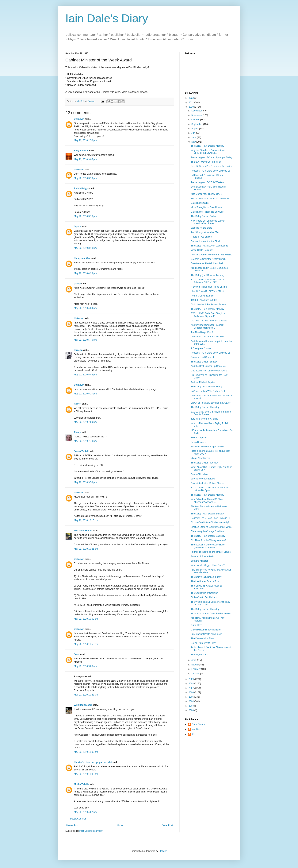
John (77, 654)
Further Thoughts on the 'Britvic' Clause (211, 552)
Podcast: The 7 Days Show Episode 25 (211, 353)
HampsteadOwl (82, 258)
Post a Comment (79, 819)
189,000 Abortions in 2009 (204, 300)
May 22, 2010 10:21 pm (86, 549)
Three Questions (199, 655)
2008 (192, 684)
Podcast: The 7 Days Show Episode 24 (211, 518)
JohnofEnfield (82, 451)
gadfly (77, 284)
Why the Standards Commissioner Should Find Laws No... (208, 152)
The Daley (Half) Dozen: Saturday (208, 536)
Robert (78, 404)
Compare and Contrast (202, 357)
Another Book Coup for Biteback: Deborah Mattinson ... (207, 326)
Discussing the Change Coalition (207, 531)
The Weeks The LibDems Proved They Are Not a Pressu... (210, 603)
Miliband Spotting (200, 438)
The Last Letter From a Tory (205, 581)
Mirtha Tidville (82, 784)
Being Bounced (199, 442)
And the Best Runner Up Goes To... (209, 366)
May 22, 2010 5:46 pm (85, 340)
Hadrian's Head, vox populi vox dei (93, 762)
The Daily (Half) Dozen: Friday (206, 577)
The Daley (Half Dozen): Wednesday (209, 246)
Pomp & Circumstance (202, 296)
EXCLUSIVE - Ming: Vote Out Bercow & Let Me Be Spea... (211, 489)
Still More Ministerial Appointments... (209, 447)
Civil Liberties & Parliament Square (208, 304)
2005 (192, 697)
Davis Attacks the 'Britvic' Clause (207, 483)
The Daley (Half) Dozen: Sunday (207, 514)
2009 (192, 679)
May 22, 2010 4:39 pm (85, 308)
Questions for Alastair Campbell (207, 263)
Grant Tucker (198, 724)
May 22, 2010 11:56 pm (86, 644)
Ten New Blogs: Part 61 (203, 332)
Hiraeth (78, 350)
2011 (192, 103)
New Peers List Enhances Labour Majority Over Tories (208, 222)
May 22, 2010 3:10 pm (85, 178)
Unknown (79, 119)
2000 (192, 710)
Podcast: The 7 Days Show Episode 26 (211, 171)
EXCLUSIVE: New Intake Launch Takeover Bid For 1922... (208, 281)
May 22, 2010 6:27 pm (85, 394)
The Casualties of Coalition (204, 593)
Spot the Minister (199, 561)
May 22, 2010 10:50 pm (86, 619)
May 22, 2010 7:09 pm (85, 422)
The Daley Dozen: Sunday (204, 362)
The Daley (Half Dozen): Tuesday (208, 275)
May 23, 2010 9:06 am (85, 666)
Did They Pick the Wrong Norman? (208, 540)
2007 (192, 688)
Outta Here (196, 625)
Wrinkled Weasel (83, 705)
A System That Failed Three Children (209, 287)
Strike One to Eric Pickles (204, 597)
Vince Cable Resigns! (202, 250)
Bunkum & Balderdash (202, 556)
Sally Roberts (81, 151)
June (194, 138)
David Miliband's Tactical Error (206, 630)
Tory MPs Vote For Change (204, 419)
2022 (192, 98)
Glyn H (78, 227)
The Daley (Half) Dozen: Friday (206, 387)
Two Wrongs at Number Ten (205, 232)
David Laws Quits (200, 203)
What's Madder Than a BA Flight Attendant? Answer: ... (207, 501)
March (195, 665)
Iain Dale (196, 729)
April (194, 660)
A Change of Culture (201, 348)
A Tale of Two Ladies (201, 237)
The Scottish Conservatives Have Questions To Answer (208, 546)
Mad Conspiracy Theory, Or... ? (207, 194)
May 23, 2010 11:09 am (86, 752)
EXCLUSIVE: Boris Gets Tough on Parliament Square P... (208, 315)
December (197, 111)
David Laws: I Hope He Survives (207, 212)
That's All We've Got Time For (206, 162)
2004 (192, 701)
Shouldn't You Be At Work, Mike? (207, 291)
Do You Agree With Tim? (203, 643)
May (194, 142)
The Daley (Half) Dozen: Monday (207, 146)
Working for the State (202, 228)
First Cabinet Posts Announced (206, 634)
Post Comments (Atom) (91, 831)
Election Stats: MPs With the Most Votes (211, 527)
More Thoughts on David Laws (206, 207)
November (197, 115)
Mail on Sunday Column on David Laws (211, 199)
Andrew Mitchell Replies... (204, 382)
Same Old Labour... (201, 474)
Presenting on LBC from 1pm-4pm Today (211, 157)
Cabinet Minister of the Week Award (209, 371)
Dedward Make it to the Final (205, 241)
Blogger (163, 851)
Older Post (167, 825)
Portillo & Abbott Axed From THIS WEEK (211, 255)
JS (193, 734)
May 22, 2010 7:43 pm (85, 441)
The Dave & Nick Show (202, 638)
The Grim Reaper (83, 531)
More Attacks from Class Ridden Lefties (211, 614)
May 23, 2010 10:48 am (86, 695)
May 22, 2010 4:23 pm (85, 273)
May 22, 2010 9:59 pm (85, 482)
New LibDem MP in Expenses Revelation (212, 166)
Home (120, 825)
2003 (192, 706)
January (196, 674)
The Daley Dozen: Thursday (205, 407)
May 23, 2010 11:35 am (86, 774)
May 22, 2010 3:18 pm (85, 216)
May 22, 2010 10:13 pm (86, 520)
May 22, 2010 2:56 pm (85, 140)
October (196, 120)
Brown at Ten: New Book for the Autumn (211, 403)
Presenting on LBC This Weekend (208, 182)
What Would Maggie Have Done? (208, 565)
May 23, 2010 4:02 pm (85, 812)
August (195, 129)
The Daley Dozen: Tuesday (205, 463)
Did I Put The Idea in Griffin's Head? (209, 321)
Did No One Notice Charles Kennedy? (210, 522)
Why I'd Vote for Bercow (203, 479)
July (194, 133)
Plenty (77, 432)
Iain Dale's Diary (107, 18)
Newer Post (72, 825)
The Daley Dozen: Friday (203, 216)
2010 (192, 107)
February (196, 669)
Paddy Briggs (81, 188)
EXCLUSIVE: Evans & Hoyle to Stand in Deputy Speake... (211, 413)
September (197, 124)
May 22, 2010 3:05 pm (85, 159)
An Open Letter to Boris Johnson (207, 337)
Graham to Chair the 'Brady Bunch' (208, 259)
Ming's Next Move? (201, 458)
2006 (192, 692)
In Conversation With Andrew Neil (208, 391)
